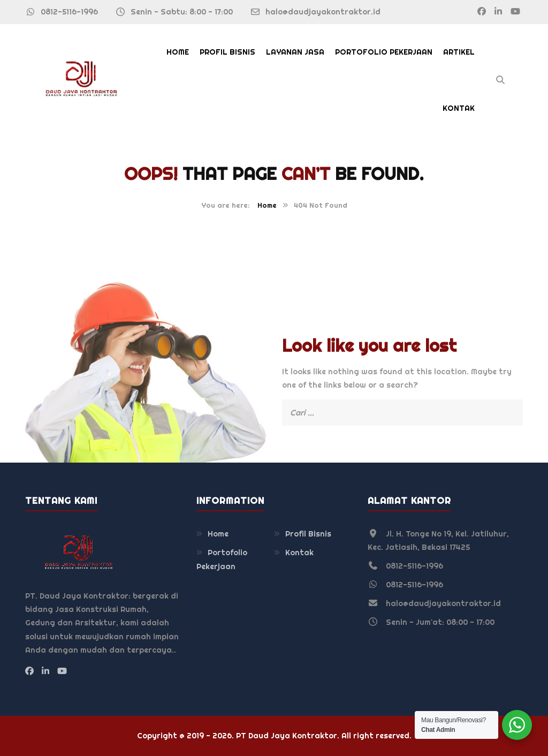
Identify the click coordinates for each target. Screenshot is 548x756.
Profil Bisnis (227, 52)
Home (178, 52)
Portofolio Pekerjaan (384, 52)
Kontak (459, 108)
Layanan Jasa (295, 52)
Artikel (459, 52)
